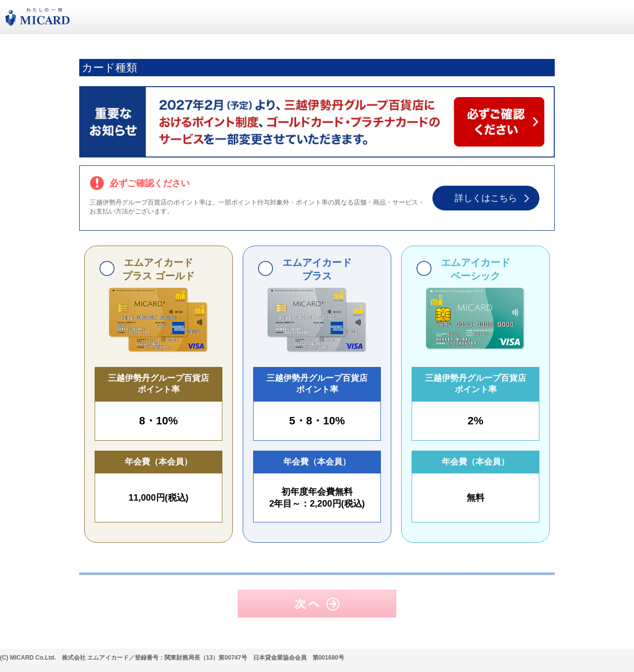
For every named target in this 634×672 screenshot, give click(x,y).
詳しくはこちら (486, 198)
